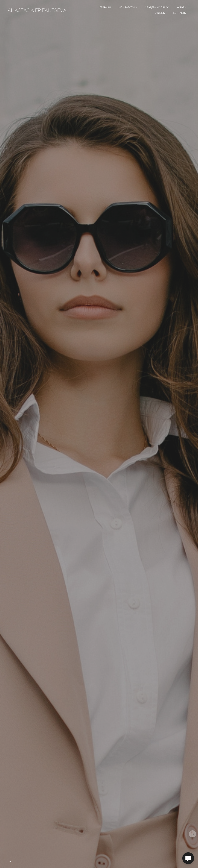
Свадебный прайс (157, 7)
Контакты (180, 13)
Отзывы (160, 13)
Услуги (182, 7)
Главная (105, 7)
